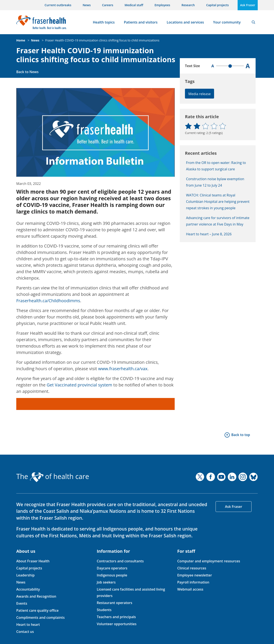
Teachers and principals (116, 617)
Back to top (241, 435)
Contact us (25, 632)
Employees (162, 5)
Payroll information (193, 582)
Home (21, 40)
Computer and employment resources (209, 561)
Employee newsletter (195, 575)
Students (104, 610)
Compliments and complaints (40, 617)
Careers (108, 5)
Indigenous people (112, 575)
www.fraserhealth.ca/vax (123, 369)
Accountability (28, 589)
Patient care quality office (37, 610)
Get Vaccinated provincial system (79, 385)
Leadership (25, 575)
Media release (200, 94)
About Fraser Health (33, 561)
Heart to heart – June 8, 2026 (209, 234)
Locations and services (185, 22)
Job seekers (106, 582)
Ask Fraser (248, 5)
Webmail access (190, 589)
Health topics (104, 22)
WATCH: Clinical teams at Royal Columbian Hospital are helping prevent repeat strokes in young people (218, 202)
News (87, 5)
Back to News (27, 72)
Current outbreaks (58, 5)
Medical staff (134, 5)
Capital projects (217, 5)
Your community (227, 22)
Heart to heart (28, 625)
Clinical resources (192, 568)
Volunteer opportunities (117, 624)
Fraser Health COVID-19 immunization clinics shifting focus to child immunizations (102, 40)
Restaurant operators (115, 603)
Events (22, 603)
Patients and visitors (141, 22)
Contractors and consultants (120, 561)
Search (253, 22)
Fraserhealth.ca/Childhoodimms (48, 301)
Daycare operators (112, 568)
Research (188, 5)
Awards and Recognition (36, 596)
